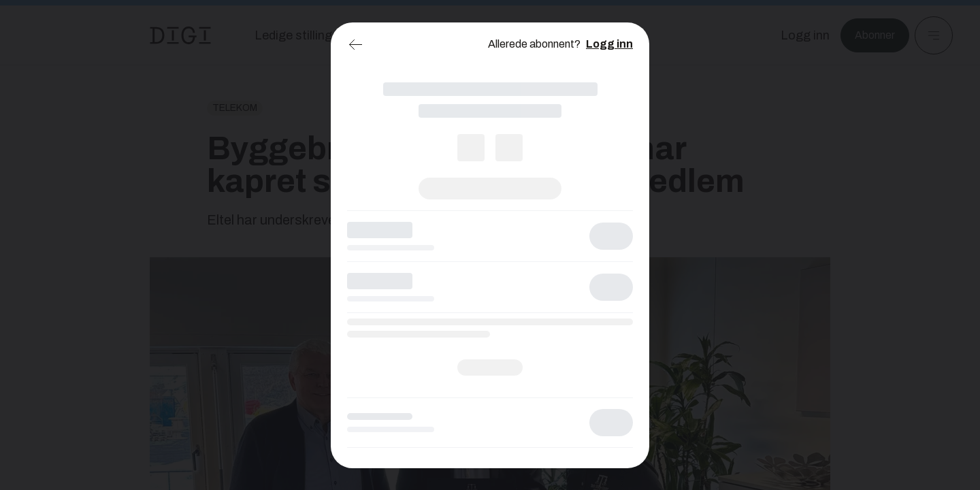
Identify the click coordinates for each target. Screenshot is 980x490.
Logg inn (609, 44)
